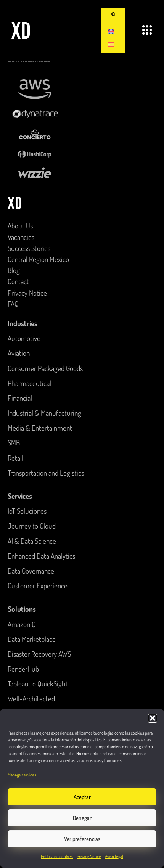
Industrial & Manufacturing (44, 413)
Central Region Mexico (38, 259)
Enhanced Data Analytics (41, 556)
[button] (153, 718)
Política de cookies (57, 856)
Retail (15, 458)
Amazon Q (22, 624)
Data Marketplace (32, 639)
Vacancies (21, 237)
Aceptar (82, 797)
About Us (20, 226)
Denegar (82, 818)
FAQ (13, 304)
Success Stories (29, 248)
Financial (20, 398)
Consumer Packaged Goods (45, 368)
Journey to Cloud (32, 526)
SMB (14, 443)
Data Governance (31, 571)
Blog (14, 270)
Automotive (24, 338)
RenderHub (23, 669)
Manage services (22, 775)
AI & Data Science (32, 541)
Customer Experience (38, 586)
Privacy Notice (89, 856)
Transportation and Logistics (46, 473)
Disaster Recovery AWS (39, 654)
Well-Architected (31, 698)
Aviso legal (114, 856)
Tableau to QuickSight (38, 684)
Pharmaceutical (29, 383)
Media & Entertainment (40, 428)
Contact (18, 281)
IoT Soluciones (27, 511)
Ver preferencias (82, 839)
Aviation (19, 353)
